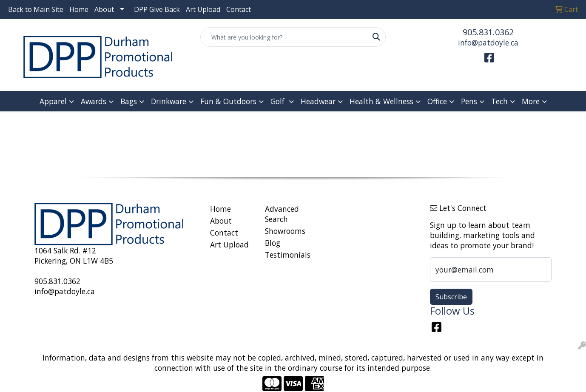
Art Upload (203, 9)
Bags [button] (129, 101)
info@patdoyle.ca (488, 43)
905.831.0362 (488, 32)
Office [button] (437, 101)
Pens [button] (469, 101)
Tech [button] (499, 101)
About (104, 9)
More (531, 101)
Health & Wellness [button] (381, 101)
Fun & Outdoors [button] (228, 101)
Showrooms (285, 231)
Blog (273, 243)
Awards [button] (94, 101)
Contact (239, 9)
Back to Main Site (36, 9)
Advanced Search (282, 214)
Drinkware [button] (169, 101)
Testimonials (287, 255)
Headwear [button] (318, 101)
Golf (279, 101)
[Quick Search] (284, 37)
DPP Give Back (157, 9)
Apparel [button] (53, 101)
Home (79, 9)
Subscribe (451, 297)
